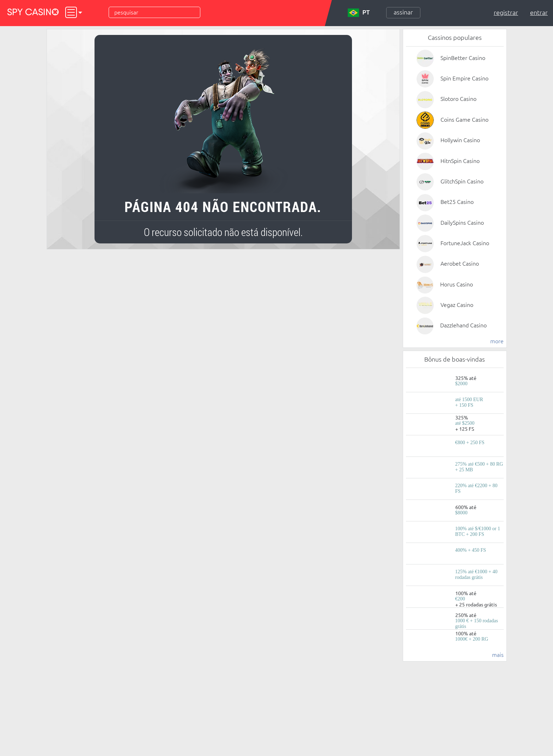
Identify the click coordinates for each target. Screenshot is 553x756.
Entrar (539, 12)
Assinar (403, 12)
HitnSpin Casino (460, 161)
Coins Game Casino (464, 120)
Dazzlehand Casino (463, 325)
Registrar (506, 12)
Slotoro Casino (458, 99)
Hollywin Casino (460, 140)
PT (359, 13)
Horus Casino (457, 284)
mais (498, 655)
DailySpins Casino (462, 223)
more (497, 341)
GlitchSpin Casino (462, 181)
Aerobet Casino (460, 264)
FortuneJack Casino (465, 243)
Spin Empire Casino (464, 78)
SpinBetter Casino (463, 58)
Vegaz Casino (457, 305)
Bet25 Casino (457, 202)
